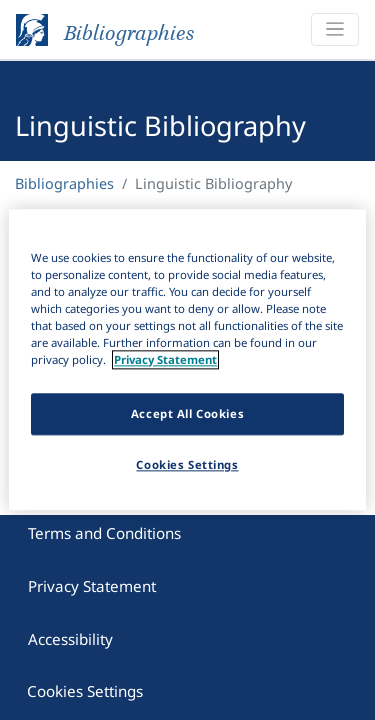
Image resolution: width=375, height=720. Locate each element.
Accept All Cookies (187, 414)
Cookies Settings (85, 686)
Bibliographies (64, 183)
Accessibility (70, 634)
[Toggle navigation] (335, 29)
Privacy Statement (92, 581)
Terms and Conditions (104, 528)
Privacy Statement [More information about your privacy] (165, 360)
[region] (187, 359)
